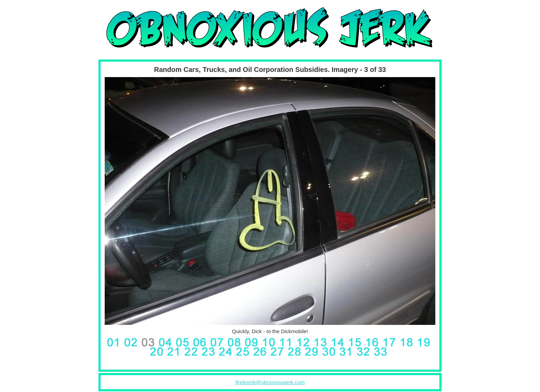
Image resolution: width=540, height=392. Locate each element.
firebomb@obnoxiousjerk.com (270, 382)
